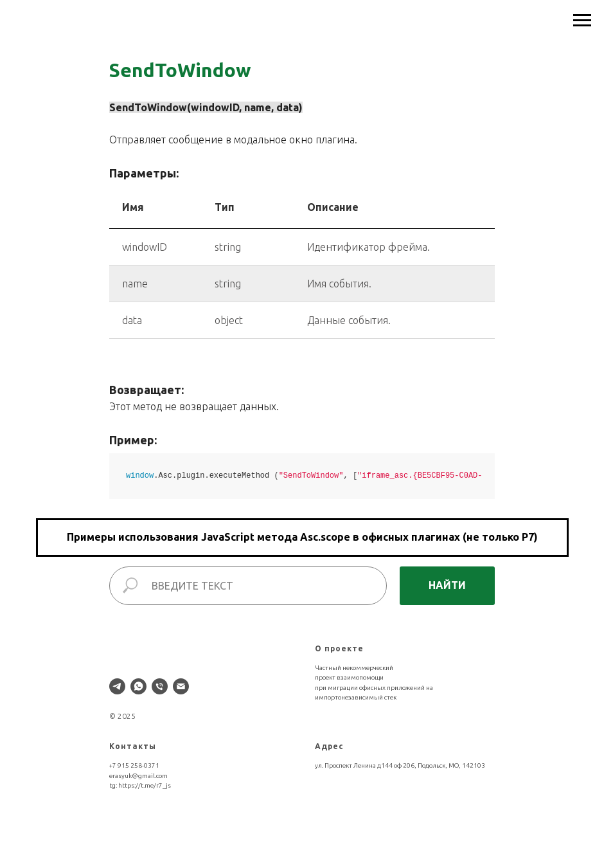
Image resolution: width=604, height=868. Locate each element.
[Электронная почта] (181, 686)
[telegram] (117, 686)
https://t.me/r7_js (145, 785)
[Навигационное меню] (582, 21)
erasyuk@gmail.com (138, 776)
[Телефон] (160, 686)
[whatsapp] (138, 686)
